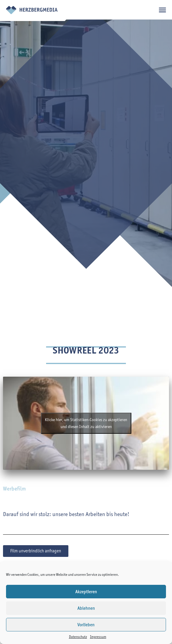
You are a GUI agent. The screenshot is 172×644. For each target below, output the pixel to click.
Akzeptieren (86, 592)
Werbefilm (14, 489)
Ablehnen (86, 608)
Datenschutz (78, 637)
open (162, 10)
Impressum (98, 637)
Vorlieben (86, 625)
